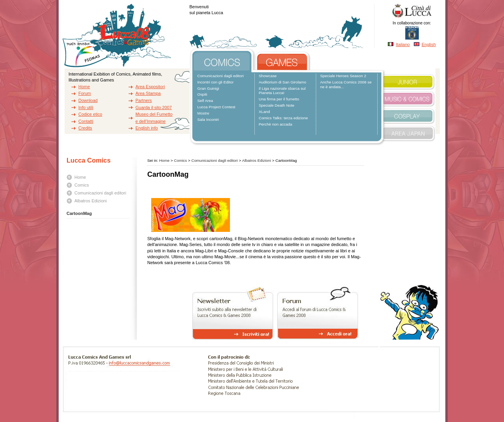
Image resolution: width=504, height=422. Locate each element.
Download (88, 100)
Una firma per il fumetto (279, 99)
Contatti (86, 121)
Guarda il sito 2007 (154, 107)
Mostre (203, 113)
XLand (264, 112)
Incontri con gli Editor (215, 82)
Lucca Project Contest (216, 107)
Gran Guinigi (208, 88)
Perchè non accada (275, 124)
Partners (144, 100)
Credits (85, 128)
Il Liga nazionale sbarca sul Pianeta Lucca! (282, 91)
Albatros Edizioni (91, 201)
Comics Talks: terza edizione (283, 118)
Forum (85, 93)
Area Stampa (148, 93)
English (429, 44)
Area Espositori (150, 87)
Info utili (86, 107)
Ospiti (202, 94)
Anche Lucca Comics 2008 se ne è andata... (346, 84)
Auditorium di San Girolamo (283, 82)
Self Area (205, 101)
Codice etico (90, 114)
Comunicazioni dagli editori (220, 76)
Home (84, 87)
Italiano (403, 44)
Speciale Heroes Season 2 (343, 76)
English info (147, 128)
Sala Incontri (208, 119)
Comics (82, 185)
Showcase (268, 76)
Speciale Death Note (277, 105)
